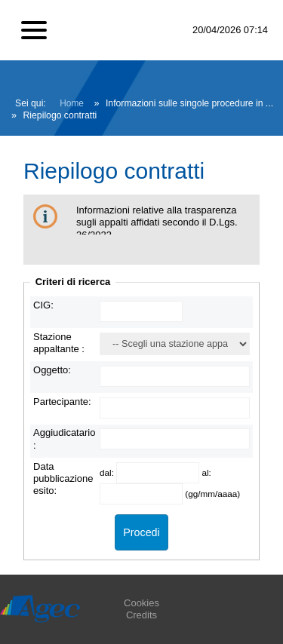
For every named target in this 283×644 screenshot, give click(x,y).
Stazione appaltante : (59, 343)
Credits (141, 615)
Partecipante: (62, 402)
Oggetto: (52, 370)
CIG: (43, 305)
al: (206, 472)
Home (72, 103)
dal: (108, 472)
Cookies (141, 603)
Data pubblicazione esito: (63, 479)
